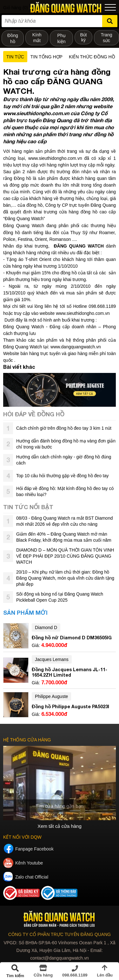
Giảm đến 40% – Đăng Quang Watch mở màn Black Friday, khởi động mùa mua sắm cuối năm (64, 537)
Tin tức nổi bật (28, 507)
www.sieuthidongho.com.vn (55, 158)
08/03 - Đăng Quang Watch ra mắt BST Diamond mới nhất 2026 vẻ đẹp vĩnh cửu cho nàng (64, 521)
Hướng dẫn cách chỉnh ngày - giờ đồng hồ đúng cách (64, 460)
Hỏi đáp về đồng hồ (34, 414)
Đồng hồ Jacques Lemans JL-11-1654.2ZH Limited (69, 672)
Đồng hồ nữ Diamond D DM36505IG (72, 638)
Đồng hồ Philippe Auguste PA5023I (70, 706)
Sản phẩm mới (25, 612)
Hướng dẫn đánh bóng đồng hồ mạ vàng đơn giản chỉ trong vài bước (66, 444)
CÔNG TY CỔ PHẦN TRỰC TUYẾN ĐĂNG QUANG (60, 934)
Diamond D (46, 627)
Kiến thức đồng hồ (92, 57)
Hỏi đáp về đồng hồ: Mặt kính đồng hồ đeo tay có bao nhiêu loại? (65, 491)
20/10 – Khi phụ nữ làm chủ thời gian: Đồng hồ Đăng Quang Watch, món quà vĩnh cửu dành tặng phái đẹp (65, 578)
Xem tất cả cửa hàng (60, 826)
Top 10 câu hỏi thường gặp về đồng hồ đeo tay (63, 476)
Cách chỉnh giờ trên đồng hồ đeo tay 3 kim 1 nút (64, 428)
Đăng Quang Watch (24, 226)
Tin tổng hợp (46, 57)
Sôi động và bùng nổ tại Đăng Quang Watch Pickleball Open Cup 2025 (60, 597)
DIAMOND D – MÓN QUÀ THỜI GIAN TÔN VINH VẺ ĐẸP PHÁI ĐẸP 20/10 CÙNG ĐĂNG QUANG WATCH (65, 556)
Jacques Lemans (52, 659)
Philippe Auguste (51, 696)
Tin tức (15, 57)
